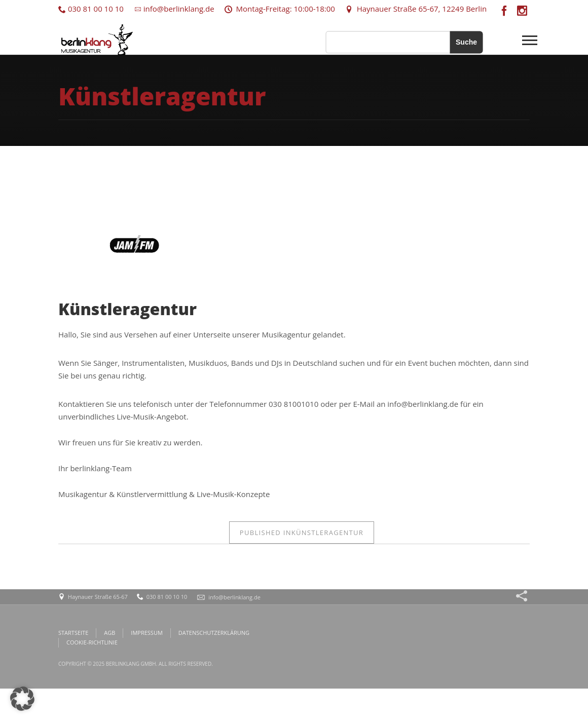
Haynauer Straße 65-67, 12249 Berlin (416, 9)
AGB (109, 633)
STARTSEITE (73, 633)
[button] (22, 699)
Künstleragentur (302, 533)
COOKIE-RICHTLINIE (92, 642)
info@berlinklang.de (174, 9)
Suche (466, 42)
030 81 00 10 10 (91, 9)
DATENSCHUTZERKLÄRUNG (214, 633)
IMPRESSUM (146, 633)
